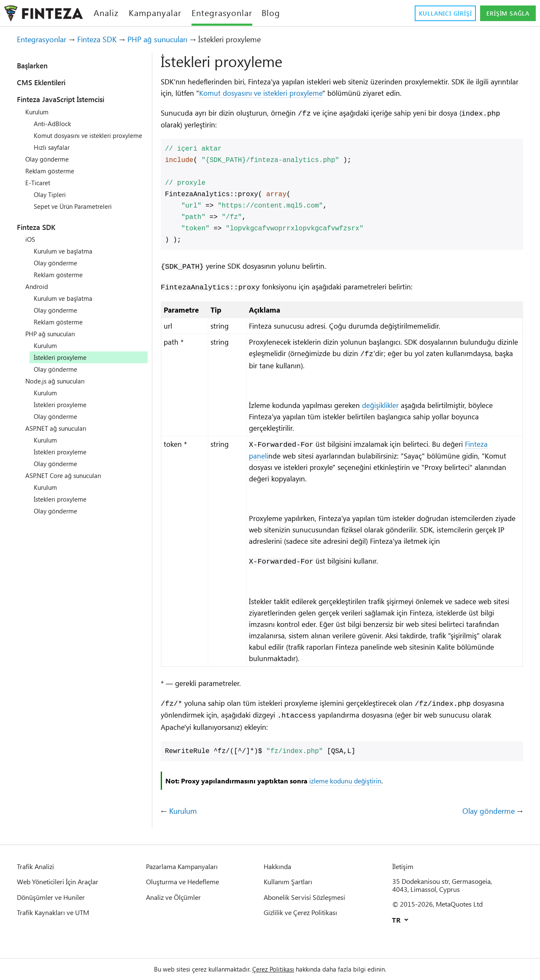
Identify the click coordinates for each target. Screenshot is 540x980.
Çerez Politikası (274, 969)
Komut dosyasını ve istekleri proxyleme (326, 93)
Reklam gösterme (53, 178)
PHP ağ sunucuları (176, 39)
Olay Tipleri (52, 202)
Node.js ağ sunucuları (59, 389)
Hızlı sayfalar (54, 155)
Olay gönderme (50, 167)
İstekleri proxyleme (64, 412)
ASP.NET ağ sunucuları (61, 436)
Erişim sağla (504, 13)
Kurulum (39, 112)
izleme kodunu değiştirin (378, 799)
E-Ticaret (39, 190)
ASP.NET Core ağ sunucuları (69, 483)
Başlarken (37, 65)
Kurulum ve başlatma (67, 259)
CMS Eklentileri (47, 82)
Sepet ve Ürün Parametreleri (79, 214)
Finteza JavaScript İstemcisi (73, 99)
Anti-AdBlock (54, 124)
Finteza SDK (108, 39)
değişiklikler (398, 408)
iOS (31, 247)
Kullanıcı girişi (432, 13)
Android (38, 294)
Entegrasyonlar (46, 39)
